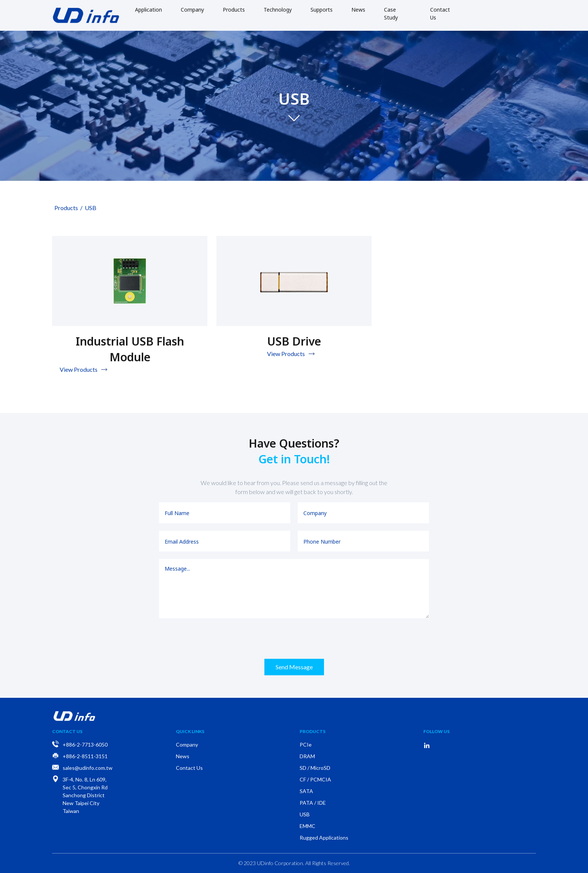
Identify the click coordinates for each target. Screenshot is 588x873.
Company (192, 10)
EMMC (307, 826)
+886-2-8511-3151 (85, 756)
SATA (306, 791)
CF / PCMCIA (315, 779)
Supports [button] (322, 10)
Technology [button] (278, 10)
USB (89, 208)
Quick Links (190, 731)
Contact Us (440, 14)
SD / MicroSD (315, 768)
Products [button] (234, 10)
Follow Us (436, 731)
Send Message (294, 667)
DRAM (307, 756)
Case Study (391, 14)
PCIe (306, 745)
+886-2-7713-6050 (85, 745)
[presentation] (294, 639)
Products (65, 208)
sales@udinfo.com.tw (88, 768)
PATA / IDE (313, 803)
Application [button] (148, 10)
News (358, 10)
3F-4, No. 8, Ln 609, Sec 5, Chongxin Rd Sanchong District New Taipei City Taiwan (85, 795)
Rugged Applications (324, 838)
